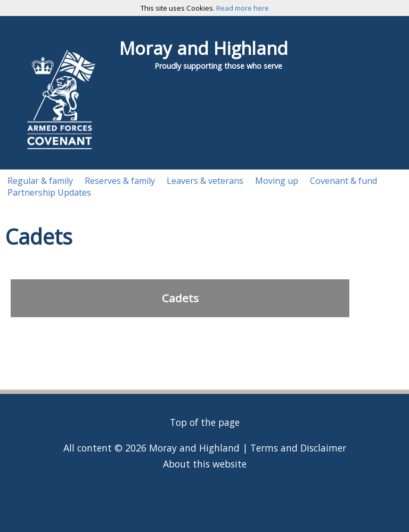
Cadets (180, 298)
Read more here (243, 8)
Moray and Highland (204, 48)
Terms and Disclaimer (298, 448)
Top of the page (205, 422)
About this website (205, 464)
